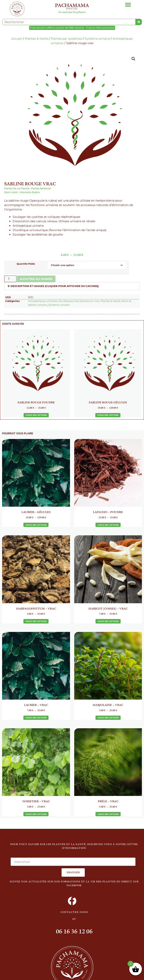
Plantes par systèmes (66, 39)
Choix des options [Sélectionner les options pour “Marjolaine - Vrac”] (108, 718)
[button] (128, 5)
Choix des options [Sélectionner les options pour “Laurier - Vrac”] (36, 718)
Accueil (17, 39)
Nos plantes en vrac (87, 301)
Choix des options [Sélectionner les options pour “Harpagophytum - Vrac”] (36, 621)
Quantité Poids (26, 264)
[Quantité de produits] (10, 279)
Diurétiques (66, 301)
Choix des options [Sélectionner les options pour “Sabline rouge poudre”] (36, 415)
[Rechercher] (139, 22)
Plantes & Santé (36, 39)
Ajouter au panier (36, 279)
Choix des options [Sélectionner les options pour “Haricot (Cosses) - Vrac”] (108, 621)
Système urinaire (97, 39)
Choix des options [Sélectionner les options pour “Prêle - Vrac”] (108, 814)
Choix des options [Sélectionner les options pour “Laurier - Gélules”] (36, 525)
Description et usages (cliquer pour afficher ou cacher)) (55, 286)
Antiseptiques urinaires (43, 301)
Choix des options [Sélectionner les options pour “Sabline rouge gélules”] (108, 415)
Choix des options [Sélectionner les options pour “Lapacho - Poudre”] (108, 525)
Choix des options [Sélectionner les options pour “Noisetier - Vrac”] (36, 814)
